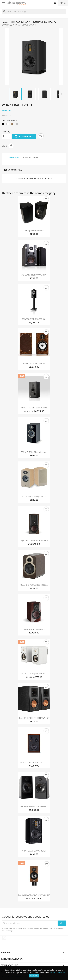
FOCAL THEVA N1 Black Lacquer (34, 452)
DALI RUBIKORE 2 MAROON (34, 629)
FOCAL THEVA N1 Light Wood (34, 496)
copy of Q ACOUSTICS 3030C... (34, 585)
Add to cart (24, 136)
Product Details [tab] (31, 158)
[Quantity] (5, 136)
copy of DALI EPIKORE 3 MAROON (34, 541)
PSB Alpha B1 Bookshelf (34, 231)
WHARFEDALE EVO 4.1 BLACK (34, 851)
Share (11, 146)
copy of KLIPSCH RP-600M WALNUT (34, 718)
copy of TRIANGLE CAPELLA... (34, 363)
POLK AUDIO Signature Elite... (34, 674)
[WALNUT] (13, 124)
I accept (34, 976)
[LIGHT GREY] (17, 124)
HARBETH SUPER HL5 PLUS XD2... (34, 408)
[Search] (34, 11)
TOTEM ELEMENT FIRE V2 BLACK (34, 807)
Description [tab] (13, 158)
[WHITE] (8, 124)
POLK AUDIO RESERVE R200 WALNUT (34, 895)
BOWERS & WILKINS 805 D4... (34, 319)
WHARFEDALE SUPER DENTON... (34, 762)
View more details (58, 972)
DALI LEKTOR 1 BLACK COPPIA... (34, 275)
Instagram (4, 938)
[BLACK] (4, 124)
